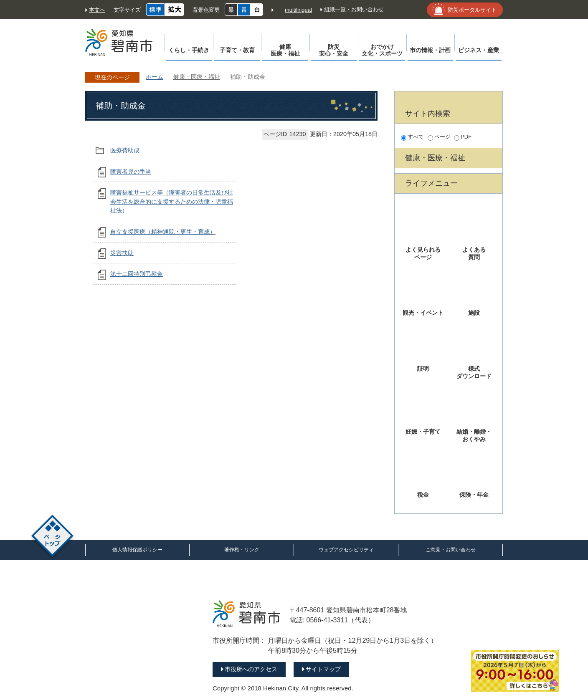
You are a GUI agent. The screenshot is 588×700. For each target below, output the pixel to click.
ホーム (155, 77)
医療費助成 (125, 150)
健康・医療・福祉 (197, 77)
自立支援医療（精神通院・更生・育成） (163, 232)
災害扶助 (122, 253)
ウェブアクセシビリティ (346, 550)
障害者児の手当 (131, 172)
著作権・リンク (242, 550)
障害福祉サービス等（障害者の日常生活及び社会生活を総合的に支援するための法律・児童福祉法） (172, 201)
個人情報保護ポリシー (137, 550)
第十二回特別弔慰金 (137, 274)
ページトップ (52, 537)
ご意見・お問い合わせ (451, 550)
